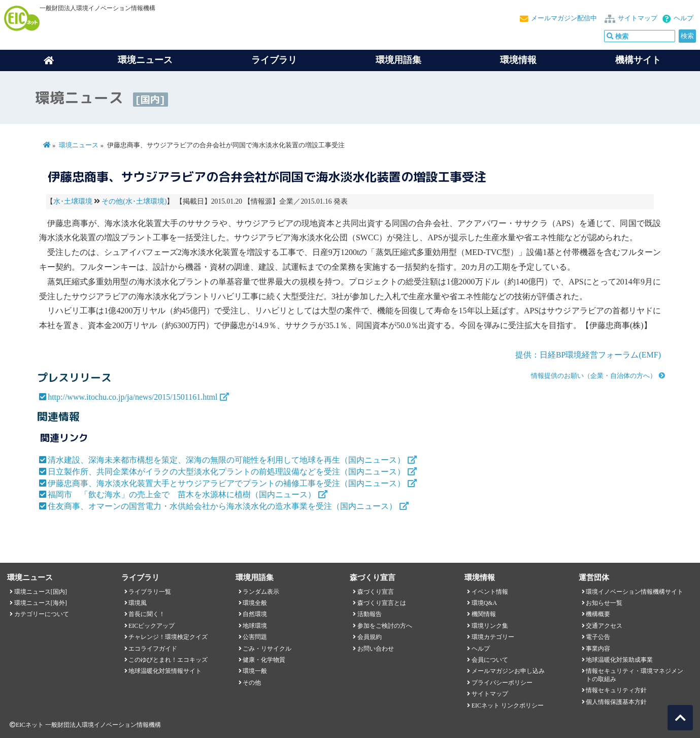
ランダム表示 (261, 592)
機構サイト (638, 60)
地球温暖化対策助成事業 (619, 660)
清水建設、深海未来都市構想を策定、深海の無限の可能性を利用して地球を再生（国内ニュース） (226, 460)
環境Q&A (484, 603)
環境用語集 (398, 60)
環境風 (138, 603)
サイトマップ (638, 18)
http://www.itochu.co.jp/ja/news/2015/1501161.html (132, 397)
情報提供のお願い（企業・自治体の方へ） (594, 376)
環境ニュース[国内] (41, 592)
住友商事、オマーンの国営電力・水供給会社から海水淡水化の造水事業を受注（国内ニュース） (222, 506)
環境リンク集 (490, 626)
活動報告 (370, 614)
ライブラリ (274, 60)
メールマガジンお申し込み (508, 671)
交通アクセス (604, 626)
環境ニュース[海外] (41, 603)
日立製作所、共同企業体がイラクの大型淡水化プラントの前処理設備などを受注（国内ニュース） (226, 472)
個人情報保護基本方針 (616, 702)
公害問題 (255, 637)
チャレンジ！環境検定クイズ (168, 637)
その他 (252, 683)
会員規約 (370, 637)
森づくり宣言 (376, 592)
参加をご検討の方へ (385, 626)
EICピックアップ (152, 626)
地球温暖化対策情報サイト (165, 671)
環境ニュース (79, 145)
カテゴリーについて (42, 614)
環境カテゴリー (493, 637)
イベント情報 (490, 592)
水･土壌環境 (73, 201)
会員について (490, 660)
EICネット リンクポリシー (508, 705)
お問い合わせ (376, 649)
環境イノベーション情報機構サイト (635, 592)
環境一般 (255, 671)
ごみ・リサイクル (267, 649)
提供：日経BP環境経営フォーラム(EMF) (588, 355)
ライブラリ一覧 (150, 592)
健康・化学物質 (264, 660)
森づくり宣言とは (382, 603)
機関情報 (484, 614)
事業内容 (598, 649)
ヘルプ (684, 18)
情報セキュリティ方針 (616, 690)
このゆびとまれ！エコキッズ (168, 660)
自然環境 (255, 614)
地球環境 (255, 626)
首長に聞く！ (147, 614)
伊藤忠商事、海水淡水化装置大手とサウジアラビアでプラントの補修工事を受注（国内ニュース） (226, 483)
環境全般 (255, 603)
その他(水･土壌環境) (134, 201)
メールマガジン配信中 (564, 18)
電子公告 (598, 637)
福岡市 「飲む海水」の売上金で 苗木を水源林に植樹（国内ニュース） (182, 494)
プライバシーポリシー (502, 683)
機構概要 (598, 614)
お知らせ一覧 (604, 603)
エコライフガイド (153, 649)
